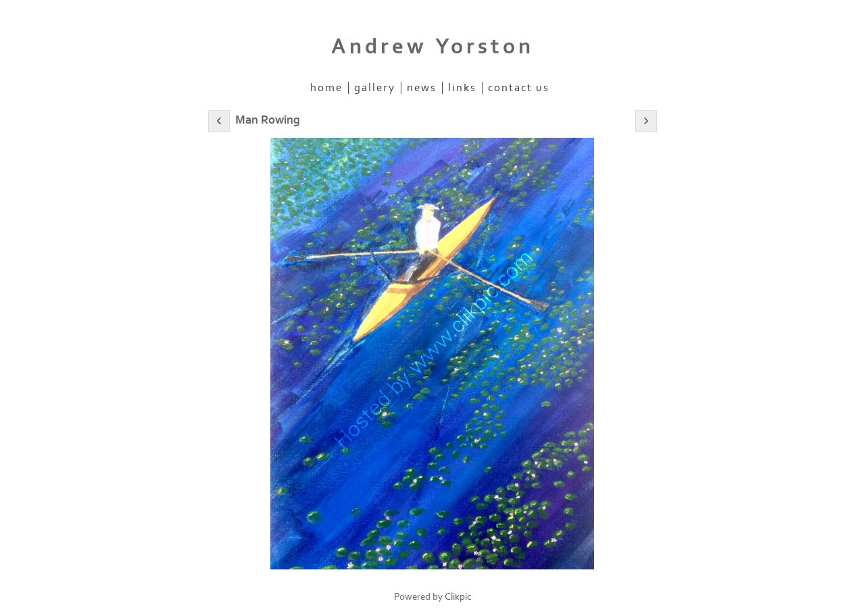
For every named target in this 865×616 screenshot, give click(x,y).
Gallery (375, 88)
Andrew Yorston (432, 47)
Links (462, 88)
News (422, 88)
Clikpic (458, 597)
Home (326, 88)
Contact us (519, 88)
